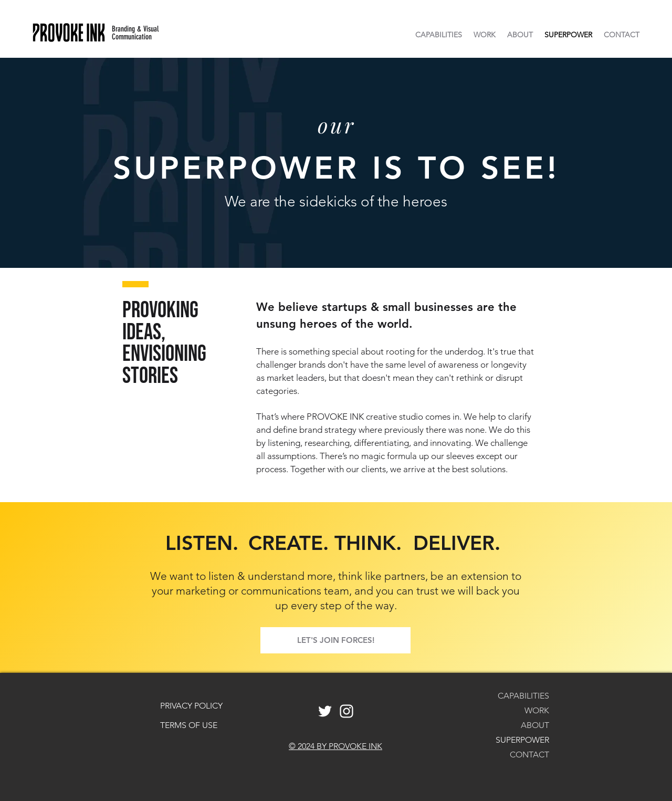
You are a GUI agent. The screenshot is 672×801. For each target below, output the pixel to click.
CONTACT (529, 755)
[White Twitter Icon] (325, 711)
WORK (537, 710)
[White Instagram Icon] (346, 711)
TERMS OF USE (189, 725)
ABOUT (535, 725)
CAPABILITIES (523, 696)
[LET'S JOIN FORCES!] (335, 640)
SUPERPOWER (522, 740)
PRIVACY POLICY (191, 706)
